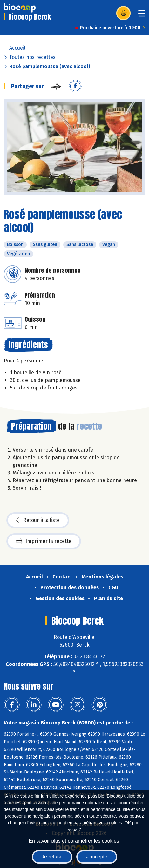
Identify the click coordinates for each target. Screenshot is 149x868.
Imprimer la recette (44, 541)
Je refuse (52, 857)
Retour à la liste (38, 520)
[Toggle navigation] (142, 15)
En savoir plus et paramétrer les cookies (74, 841)
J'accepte (97, 857)
